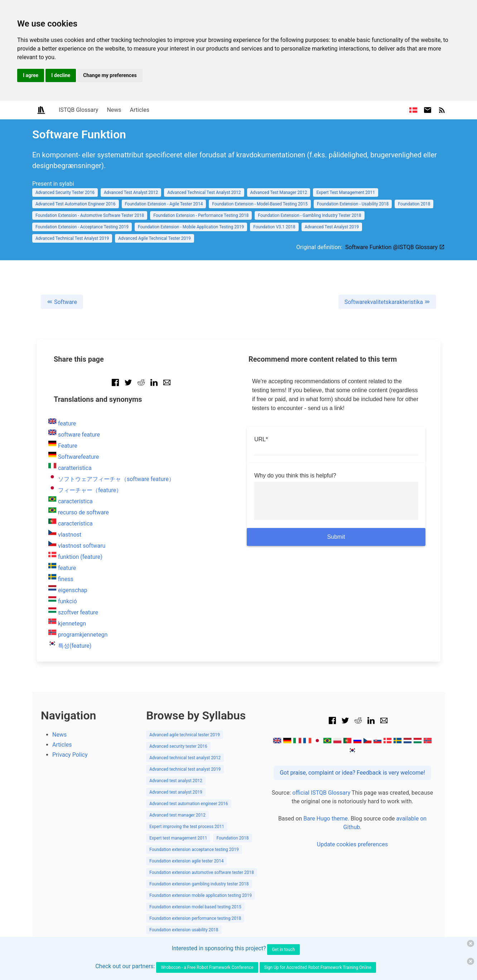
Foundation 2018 (414, 204)
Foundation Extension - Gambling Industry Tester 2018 (309, 215)
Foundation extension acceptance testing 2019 (194, 850)
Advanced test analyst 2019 (176, 792)
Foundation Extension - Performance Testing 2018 (201, 215)
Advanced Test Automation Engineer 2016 (76, 204)
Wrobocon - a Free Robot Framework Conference (207, 967)
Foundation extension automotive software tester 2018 (202, 872)
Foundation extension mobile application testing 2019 (201, 895)
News (114, 110)
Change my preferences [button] (110, 75)
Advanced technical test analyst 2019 (185, 769)
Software (62, 302)
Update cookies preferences (352, 844)
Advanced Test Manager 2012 (279, 192)
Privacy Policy (70, 755)
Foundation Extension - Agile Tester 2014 (164, 204)
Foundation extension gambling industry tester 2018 (199, 884)
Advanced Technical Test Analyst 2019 (72, 238)
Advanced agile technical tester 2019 (185, 735)
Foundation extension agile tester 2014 (186, 861)
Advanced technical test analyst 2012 (185, 758)
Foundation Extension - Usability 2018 (353, 204)
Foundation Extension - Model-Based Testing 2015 (260, 204)
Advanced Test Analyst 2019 (332, 227)
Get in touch (283, 950)
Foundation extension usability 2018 (184, 930)
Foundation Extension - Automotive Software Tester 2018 (90, 215)
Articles (140, 110)
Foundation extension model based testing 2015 (195, 907)
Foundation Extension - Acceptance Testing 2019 (82, 227)
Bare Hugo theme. (326, 819)
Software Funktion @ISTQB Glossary (395, 247)
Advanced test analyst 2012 (176, 781)
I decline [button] (61, 75)
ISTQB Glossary (78, 110)
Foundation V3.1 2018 (274, 227)
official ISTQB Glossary (321, 793)
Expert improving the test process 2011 (187, 827)
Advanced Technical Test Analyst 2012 (204, 192)
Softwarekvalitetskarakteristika (387, 302)
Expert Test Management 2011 (346, 192)
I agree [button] (31, 75)
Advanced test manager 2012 (177, 815)
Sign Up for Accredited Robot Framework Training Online (318, 967)
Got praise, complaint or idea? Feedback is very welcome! (352, 773)
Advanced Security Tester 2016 (65, 192)
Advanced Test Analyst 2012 (131, 192)
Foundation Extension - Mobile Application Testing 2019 (191, 227)
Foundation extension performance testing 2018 (195, 918)
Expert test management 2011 (178, 838)
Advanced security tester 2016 (178, 746)
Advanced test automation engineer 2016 (189, 804)
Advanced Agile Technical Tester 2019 (155, 238)
